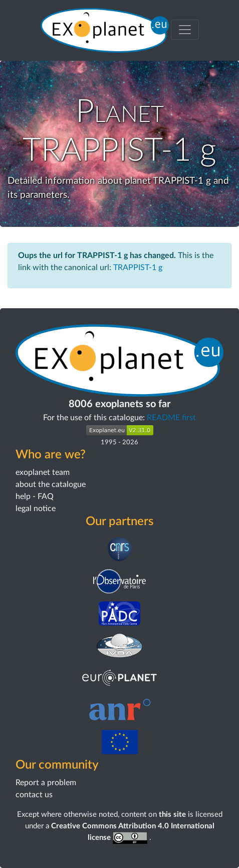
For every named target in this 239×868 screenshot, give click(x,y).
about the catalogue (51, 484)
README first (171, 418)
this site (172, 815)
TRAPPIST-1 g (138, 268)
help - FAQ (35, 497)
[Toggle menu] (185, 30)
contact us (34, 795)
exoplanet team (43, 472)
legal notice (36, 509)
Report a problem (46, 783)
